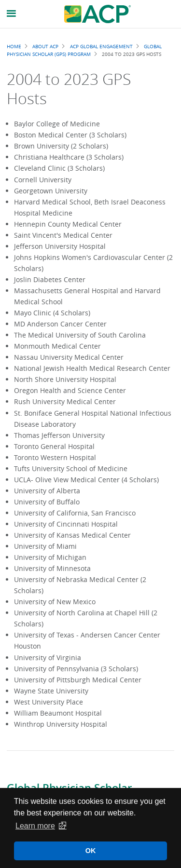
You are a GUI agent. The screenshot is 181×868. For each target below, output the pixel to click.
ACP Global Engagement (101, 46)
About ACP (45, 46)
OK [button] (91, 851)
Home (14, 46)
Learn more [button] (35, 826)
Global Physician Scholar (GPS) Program (84, 50)
